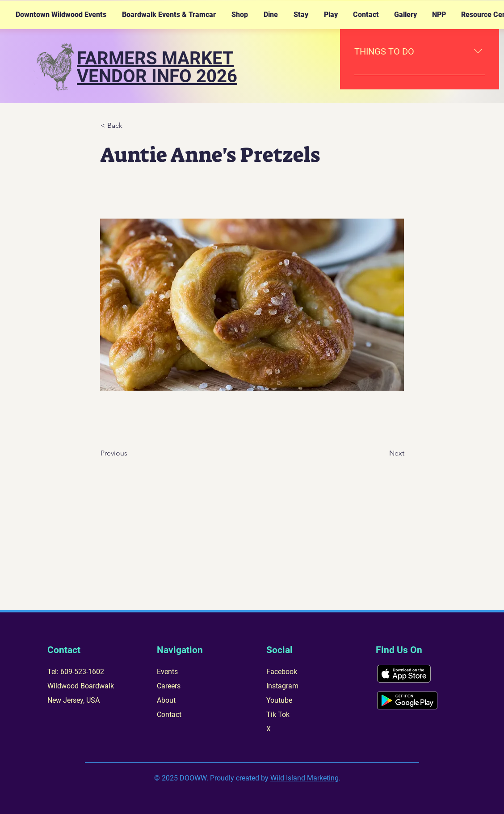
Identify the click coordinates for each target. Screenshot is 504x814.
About (166, 700)
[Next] (382, 453)
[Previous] (130, 453)
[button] (61, 15)
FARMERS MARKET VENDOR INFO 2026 (157, 67)
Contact (169, 715)
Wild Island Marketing (304, 778)
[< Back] (130, 126)
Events (167, 672)
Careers (169, 686)
